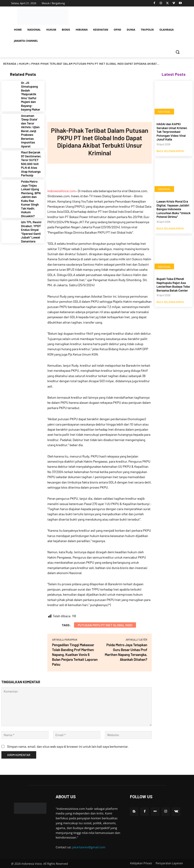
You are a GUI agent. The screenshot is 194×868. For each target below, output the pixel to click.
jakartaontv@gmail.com (89, 847)
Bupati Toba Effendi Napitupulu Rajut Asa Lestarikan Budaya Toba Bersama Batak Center (171, 275)
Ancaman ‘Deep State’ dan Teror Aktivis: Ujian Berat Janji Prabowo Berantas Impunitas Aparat (31, 118)
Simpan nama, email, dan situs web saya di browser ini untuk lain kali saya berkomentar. (68, 746)
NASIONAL (164, 112)
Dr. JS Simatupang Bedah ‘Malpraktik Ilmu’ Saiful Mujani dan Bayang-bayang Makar (31, 92)
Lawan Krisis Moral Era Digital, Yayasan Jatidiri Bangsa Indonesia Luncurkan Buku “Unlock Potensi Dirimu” (171, 202)
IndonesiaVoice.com (61, 191)
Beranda (10, 64)
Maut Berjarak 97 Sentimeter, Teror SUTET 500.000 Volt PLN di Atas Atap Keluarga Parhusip (31, 144)
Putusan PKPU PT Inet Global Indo (105, 625)
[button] (177, 52)
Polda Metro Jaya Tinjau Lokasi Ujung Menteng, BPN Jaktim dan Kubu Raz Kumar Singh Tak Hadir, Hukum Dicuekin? (31, 169)
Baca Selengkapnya (170, 145)
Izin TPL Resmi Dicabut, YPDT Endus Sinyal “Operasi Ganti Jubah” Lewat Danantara (30, 193)
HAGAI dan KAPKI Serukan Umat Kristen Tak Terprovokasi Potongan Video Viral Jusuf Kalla (172, 129)
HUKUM (24, 64)
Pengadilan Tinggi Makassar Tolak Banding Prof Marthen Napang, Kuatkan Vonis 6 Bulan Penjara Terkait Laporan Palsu (75, 655)
